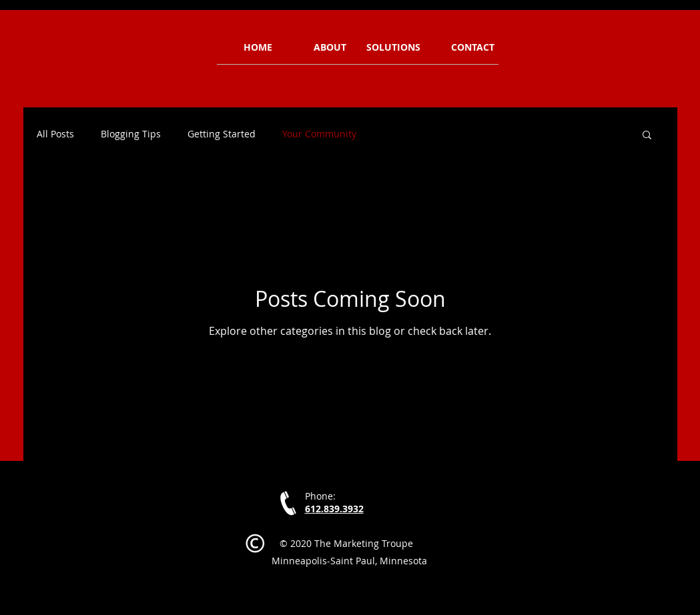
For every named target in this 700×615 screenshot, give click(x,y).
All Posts (55, 134)
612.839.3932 (334, 509)
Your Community (319, 134)
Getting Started (222, 134)
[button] (647, 136)
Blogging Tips (131, 134)
